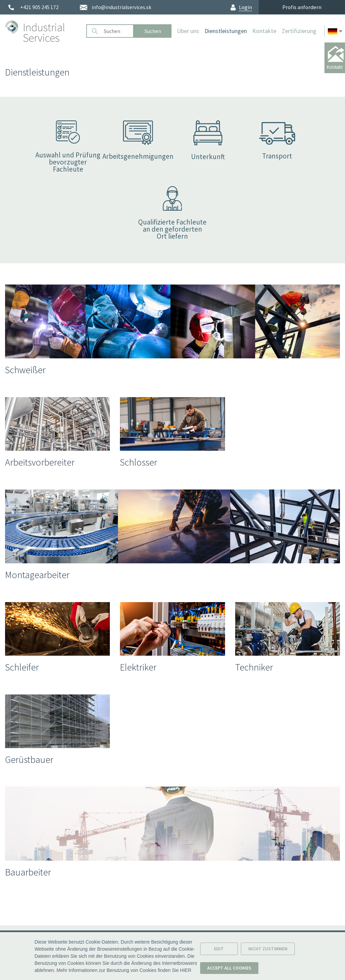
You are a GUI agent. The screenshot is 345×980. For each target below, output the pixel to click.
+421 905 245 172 (39, 7)
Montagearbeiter (37, 575)
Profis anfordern (302, 7)
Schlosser (138, 462)
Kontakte (264, 31)
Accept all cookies (229, 970)
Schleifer (22, 667)
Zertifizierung (299, 31)
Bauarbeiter (28, 872)
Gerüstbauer (29, 760)
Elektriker (138, 667)
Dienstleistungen (226, 31)
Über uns (188, 31)
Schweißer (25, 370)
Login (245, 7)
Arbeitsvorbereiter (40, 462)
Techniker (254, 667)
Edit (219, 951)
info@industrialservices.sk (121, 7)
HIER (185, 973)
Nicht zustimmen (268, 951)
